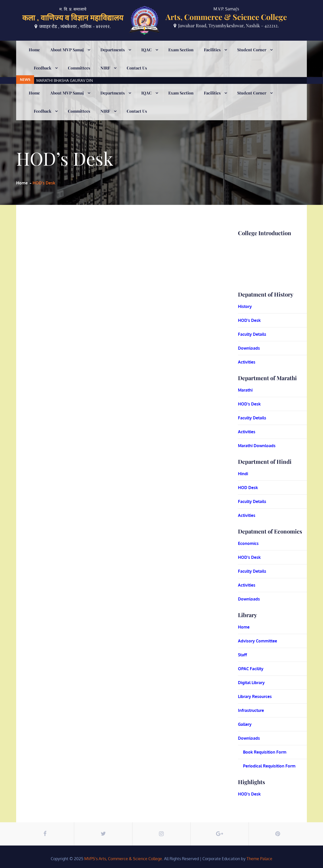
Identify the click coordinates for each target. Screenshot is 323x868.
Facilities (212, 56)
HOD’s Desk (249, 320)
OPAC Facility (251, 669)
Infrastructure (251, 710)
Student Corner (252, 56)
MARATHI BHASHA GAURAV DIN (65, 44)
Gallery (245, 724)
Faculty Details (252, 334)
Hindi (243, 474)
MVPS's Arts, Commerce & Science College (123, 859)
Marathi (245, 390)
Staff (243, 655)
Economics (248, 543)
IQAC (146, 56)
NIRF (105, 75)
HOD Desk (248, 488)
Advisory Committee (258, 641)
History (245, 306)
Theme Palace (259, 859)
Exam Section (181, 56)
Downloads (249, 348)
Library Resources (255, 696)
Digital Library (251, 683)
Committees (79, 75)
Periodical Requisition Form (269, 766)
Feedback (43, 75)
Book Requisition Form (265, 752)
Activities (247, 362)
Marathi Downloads (257, 446)
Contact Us (137, 75)
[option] (136, 44)
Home (34, 56)
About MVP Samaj (67, 56)
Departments (113, 56)
